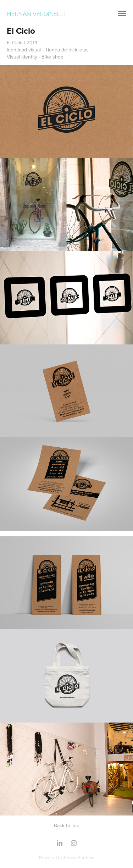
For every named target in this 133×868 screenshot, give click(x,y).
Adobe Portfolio (79, 857)
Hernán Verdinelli (37, 13)
